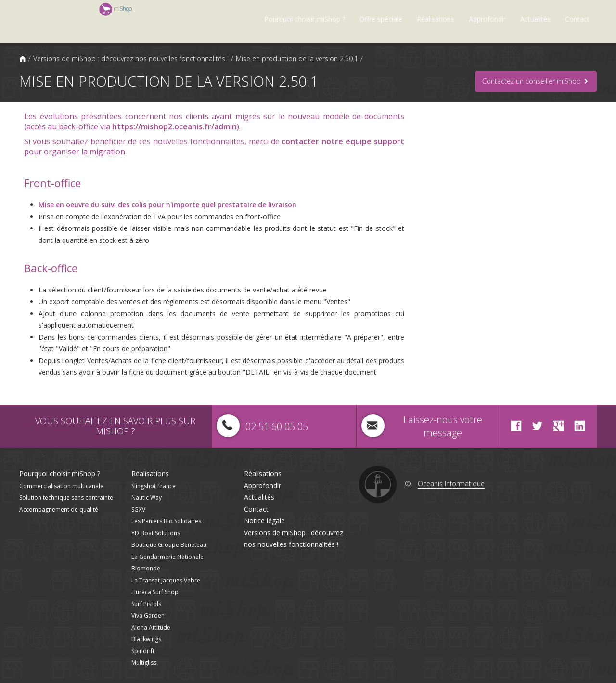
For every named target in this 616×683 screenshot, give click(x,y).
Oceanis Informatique (451, 484)
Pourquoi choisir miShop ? (305, 19)
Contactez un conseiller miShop (536, 82)
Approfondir (487, 19)
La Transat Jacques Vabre (166, 580)
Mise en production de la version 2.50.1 (297, 58)
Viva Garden (148, 615)
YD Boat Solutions (156, 533)
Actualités (535, 19)
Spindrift (143, 651)
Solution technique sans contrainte (66, 498)
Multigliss (144, 663)
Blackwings (146, 639)
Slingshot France (154, 486)
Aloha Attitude (151, 627)
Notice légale (264, 521)
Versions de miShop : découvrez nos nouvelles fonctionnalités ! (131, 58)
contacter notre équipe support (343, 141)
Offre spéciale (381, 19)
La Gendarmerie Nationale (167, 557)
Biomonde (146, 568)
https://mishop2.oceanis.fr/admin (174, 126)
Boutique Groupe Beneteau (169, 545)
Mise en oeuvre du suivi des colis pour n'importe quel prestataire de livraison (167, 205)
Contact (577, 19)
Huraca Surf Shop (155, 592)
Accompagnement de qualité (59, 510)
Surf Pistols (146, 604)
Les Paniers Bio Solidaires (166, 521)
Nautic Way (147, 498)
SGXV (138, 510)
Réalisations (436, 19)
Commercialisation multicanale (61, 486)
